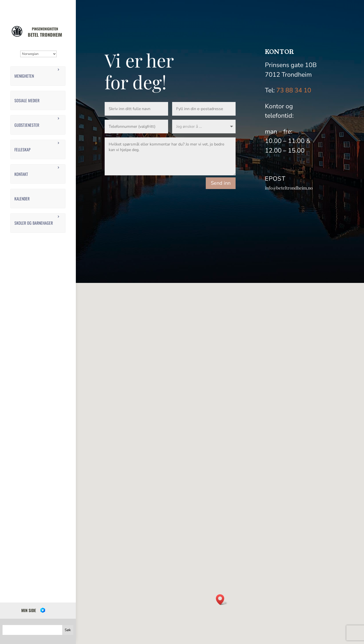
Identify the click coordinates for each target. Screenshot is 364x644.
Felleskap (22, 150)
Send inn (221, 183)
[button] (222, 600)
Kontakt (21, 174)
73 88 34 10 (294, 90)
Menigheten (24, 76)
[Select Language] (38, 54)
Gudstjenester (27, 125)
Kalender (22, 199)
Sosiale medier (27, 100)
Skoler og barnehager (34, 223)
